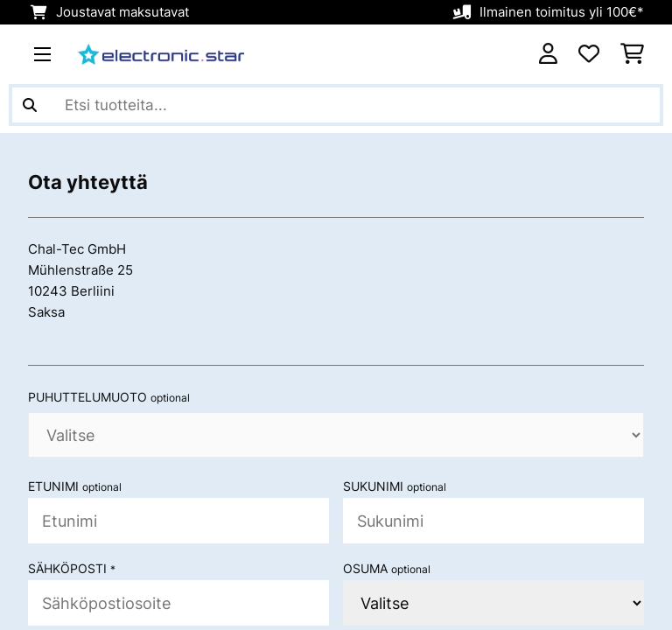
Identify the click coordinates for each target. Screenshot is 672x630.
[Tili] (548, 54)
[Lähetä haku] (30, 105)
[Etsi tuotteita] (336, 105)
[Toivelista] (589, 54)
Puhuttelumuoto (109, 397)
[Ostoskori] (632, 54)
